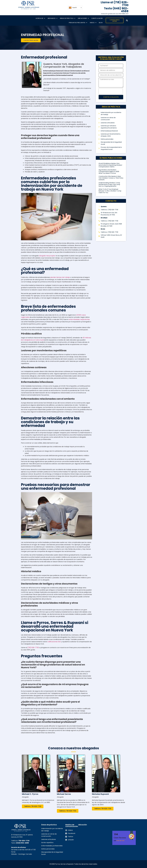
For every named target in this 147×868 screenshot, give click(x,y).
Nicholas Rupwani (100, 794)
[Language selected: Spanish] (75, 8)
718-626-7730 (24, 841)
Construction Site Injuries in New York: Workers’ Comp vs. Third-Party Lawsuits (111, 178)
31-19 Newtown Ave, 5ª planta (22, 835)
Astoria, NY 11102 (17, 837)
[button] (127, 21)
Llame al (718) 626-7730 (115, 4)
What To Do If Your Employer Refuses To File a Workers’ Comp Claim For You (110, 191)
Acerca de (40, 18)
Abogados (52, 18)
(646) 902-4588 (22, 843)
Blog (101, 23)
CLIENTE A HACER (97, 18)
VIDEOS (93, 23)
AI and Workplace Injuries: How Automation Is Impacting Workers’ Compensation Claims (110, 165)
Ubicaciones (83, 18)
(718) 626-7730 (33, 648)
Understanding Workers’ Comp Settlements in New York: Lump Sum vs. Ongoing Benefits (109, 184)
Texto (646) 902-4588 (116, 10)
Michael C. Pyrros (30, 794)
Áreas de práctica (68, 18)
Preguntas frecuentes (78, 23)
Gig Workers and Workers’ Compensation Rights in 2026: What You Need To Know (109, 171)
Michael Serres (64, 794)
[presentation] (111, 91)
